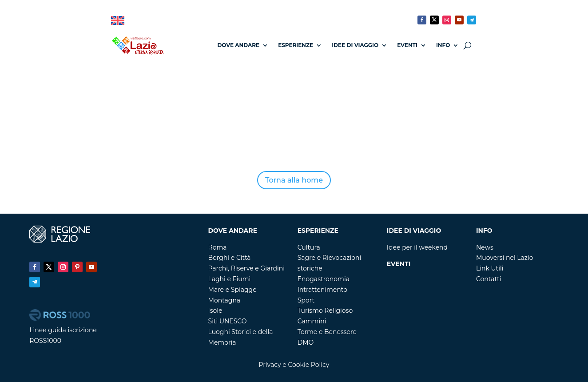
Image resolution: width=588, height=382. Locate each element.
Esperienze (296, 45)
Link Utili (490, 268)
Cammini (312, 321)
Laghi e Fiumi (230, 279)
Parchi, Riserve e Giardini (247, 268)
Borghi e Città (230, 258)
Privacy (270, 365)
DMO (306, 342)
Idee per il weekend (417, 247)
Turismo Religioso (325, 310)
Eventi (407, 45)
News (485, 247)
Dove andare (238, 45)
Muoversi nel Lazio (505, 258)
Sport (306, 300)
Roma (218, 247)
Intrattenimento (322, 290)
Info (443, 45)
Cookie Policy (308, 365)
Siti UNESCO (228, 321)
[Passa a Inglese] (118, 21)
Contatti (489, 279)
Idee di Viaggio (355, 45)
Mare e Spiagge (232, 290)
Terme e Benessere (327, 332)
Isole (215, 310)
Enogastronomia (324, 279)
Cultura (309, 247)
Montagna (224, 300)
